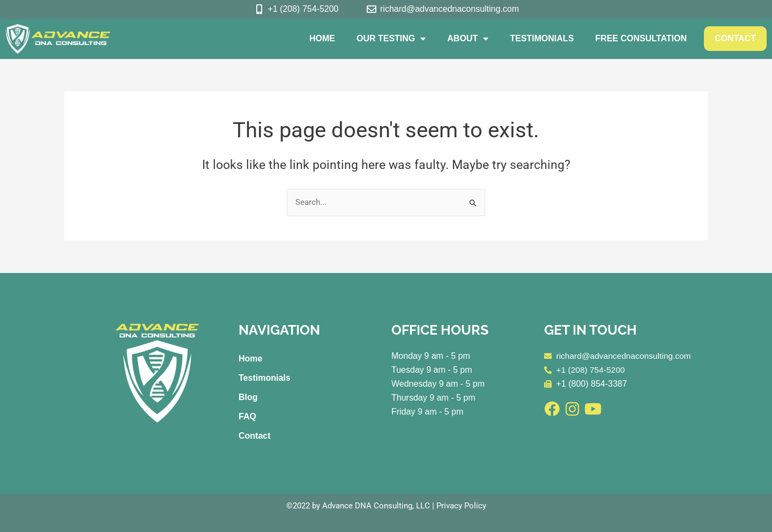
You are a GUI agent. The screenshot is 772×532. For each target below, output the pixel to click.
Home (322, 38)
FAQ (247, 416)
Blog (248, 397)
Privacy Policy (461, 506)
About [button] (468, 39)
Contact (735, 38)
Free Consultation (641, 38)
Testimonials (542, 38)
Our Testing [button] (391, 39)
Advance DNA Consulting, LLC (376, 506)
